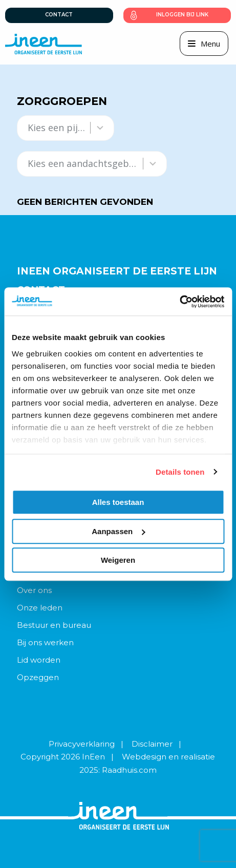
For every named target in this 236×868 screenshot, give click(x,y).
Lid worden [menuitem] (39, 660)
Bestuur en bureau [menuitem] (54, 625)
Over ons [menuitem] (34, 590)
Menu (210, 44)
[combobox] (57, 128)
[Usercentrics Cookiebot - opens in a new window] (179, 302)
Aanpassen (118, 531)
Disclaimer (152, 744)
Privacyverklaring (82, 744)
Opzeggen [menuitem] (38, 677)
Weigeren (118, 560)
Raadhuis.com (129, 770)
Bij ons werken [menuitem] (45, 642)
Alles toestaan (118, 502)
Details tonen (180, 472)
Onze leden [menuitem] (40, 608)
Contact (59, 15)
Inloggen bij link (182, 15)
